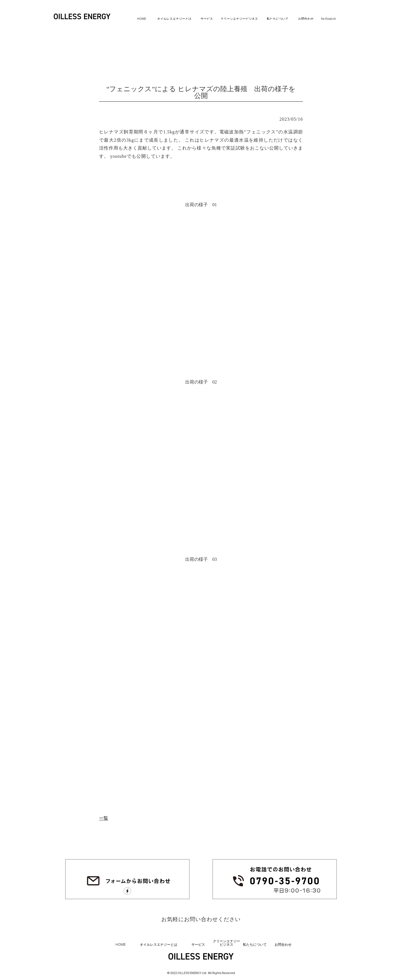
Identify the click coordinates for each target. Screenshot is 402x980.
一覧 (104, 818)
